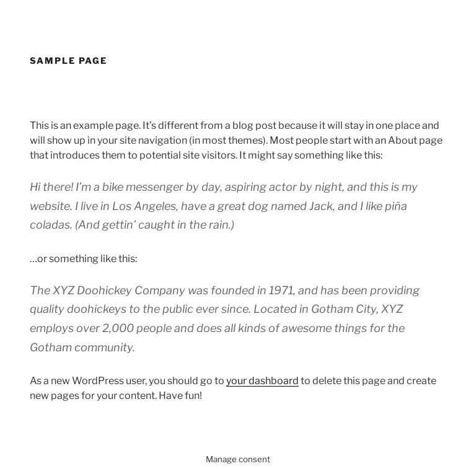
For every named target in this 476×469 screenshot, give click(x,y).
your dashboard (262, 381)
